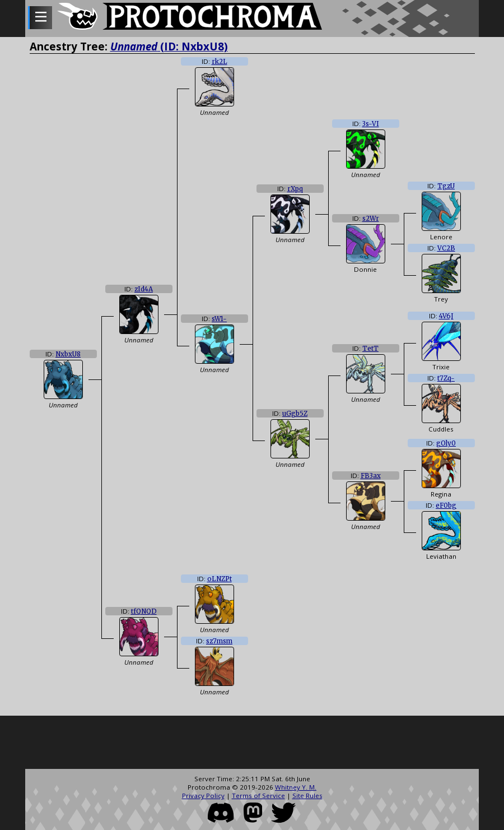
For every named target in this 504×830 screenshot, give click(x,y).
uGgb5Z (295, 414)
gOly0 (446, 443)
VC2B (446, 248)
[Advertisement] (252, 744)
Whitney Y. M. (296, 787)
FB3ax (371, 476)
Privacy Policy (203, 796)
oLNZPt (220, 579)
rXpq (295, 189)
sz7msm (219, 641)
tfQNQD (144, 611)
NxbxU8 (68, 354)
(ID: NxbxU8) (169, 46)
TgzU (446, 186)
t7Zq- (446, 378)
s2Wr (371, 219)
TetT (370, 349)
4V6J (446, 316)
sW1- (219, 319)
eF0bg (446, 506)
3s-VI (371, 124)
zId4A (144, 289)
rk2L (220, 62)
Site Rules (307, 796)
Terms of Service (258, 796)
